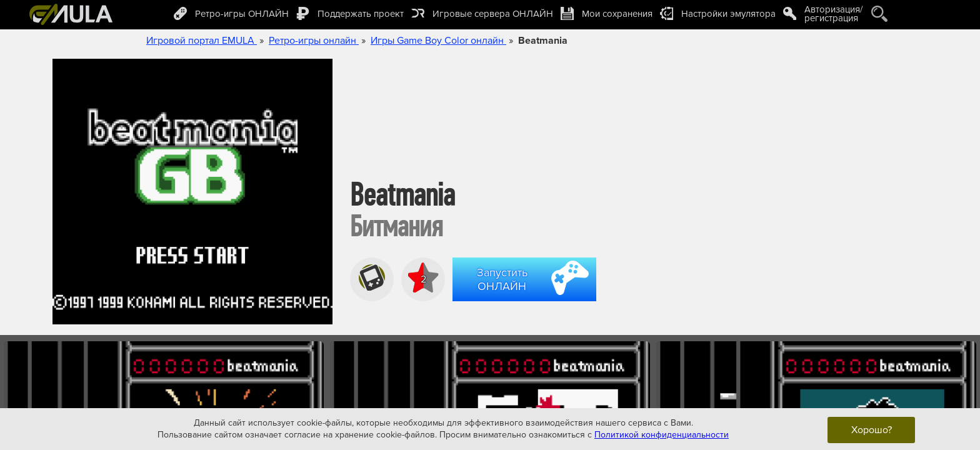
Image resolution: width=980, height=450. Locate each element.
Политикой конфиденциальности (662, 435)
